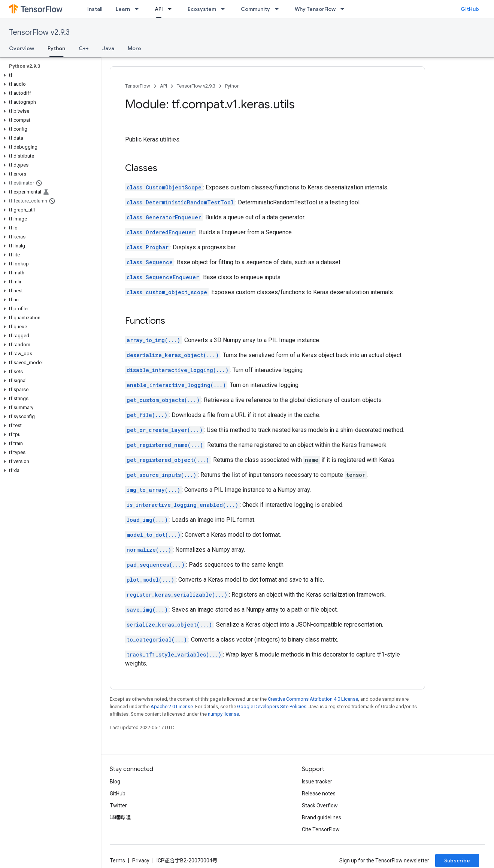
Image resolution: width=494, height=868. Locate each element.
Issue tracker (317, 782)
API (163, 86)
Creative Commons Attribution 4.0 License (313, 699)
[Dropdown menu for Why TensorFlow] (345, 9)
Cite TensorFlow (321, 829)
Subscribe (457, 861)
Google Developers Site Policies (272, 706)
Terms (117, 861)
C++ (84, 48)
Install (95, 9)
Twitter (118, 805)
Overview (22, 48)
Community (255, 9)
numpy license (223, 714)
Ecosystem (202, 9)
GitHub (470, 9)
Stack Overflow (320, 805)
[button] (49, 75)
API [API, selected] (159, 9)
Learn (123, 9)
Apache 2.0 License (172, 706)
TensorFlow (138, 86)
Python (232, 86)
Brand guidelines (322, 817)
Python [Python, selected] (56, 48)
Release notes (319, 794)
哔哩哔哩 (120, 817)
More (134, 48)
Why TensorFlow (315, 9)
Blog (115, 782)
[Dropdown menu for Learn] (139, 9)
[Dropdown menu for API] (172, 9)
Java (108, 48)
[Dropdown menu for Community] (279, 9)
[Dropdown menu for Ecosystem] (225, 9)
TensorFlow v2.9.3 (39, 32)
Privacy (141, 861)
